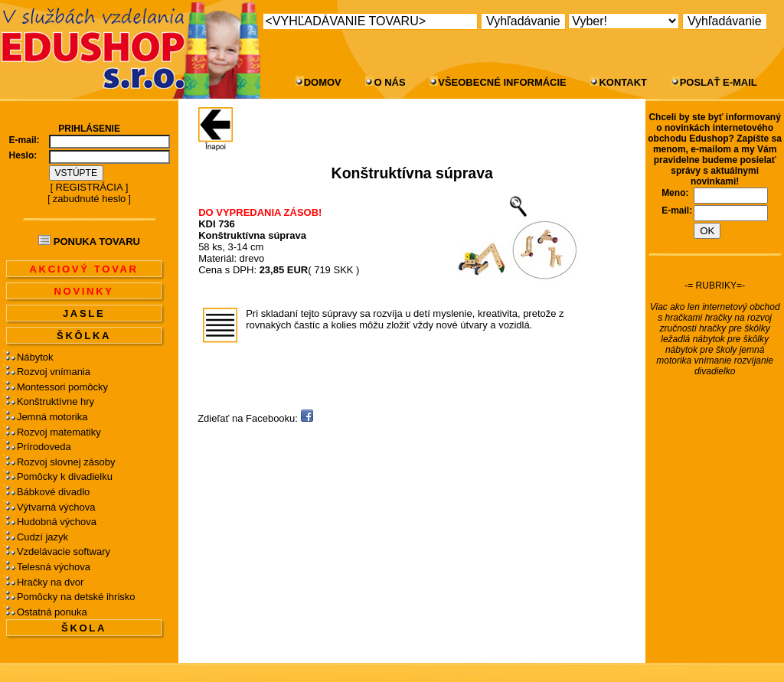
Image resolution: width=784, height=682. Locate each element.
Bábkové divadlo (53, 492)
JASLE (84, 313)
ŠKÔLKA (84, 336)
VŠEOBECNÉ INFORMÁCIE (502, 82)
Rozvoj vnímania (54, 372)
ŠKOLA (84, 628)
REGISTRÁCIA (90, 187)
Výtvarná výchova (56, 507)
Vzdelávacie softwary (64, 551)
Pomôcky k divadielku (65, 476)
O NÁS (389, 82)
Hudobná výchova (57, 522)
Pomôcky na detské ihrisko (76, 597)
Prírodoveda (44, 447)
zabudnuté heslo (89, 199)
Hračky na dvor (50, 582)
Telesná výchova (54, 567)
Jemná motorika (52, 417)
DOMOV (323, 82)
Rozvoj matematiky (59, 432)
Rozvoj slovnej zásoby (66, 462)
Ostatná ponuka (52, 612)
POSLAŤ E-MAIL (719, 82)
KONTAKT (623, 82)
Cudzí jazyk (42, 537)
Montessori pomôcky (62, 387)
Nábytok (35, 357)
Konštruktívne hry (56, 401)
